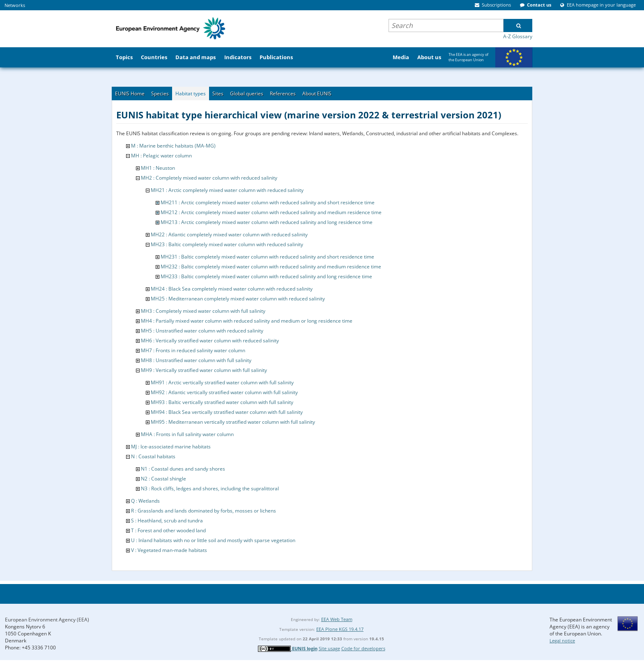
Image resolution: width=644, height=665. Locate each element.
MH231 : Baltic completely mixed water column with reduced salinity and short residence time (267, 257)
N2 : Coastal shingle (163, 479)
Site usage (329, 648)
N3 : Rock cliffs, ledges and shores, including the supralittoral (210, 488)
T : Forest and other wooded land (168, 530)
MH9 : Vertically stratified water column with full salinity (204, 370)
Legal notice (562, 641)
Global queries (247, 94)
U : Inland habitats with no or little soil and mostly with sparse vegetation (213, 540)
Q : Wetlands (145, 501)
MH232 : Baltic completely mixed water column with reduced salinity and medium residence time (271, 267)
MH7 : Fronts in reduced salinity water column (193, 350)
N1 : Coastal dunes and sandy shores (183, 469)
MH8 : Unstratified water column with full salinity (196, 360)
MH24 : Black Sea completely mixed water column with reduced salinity (232, 289)
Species (160, 94)
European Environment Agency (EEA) (47, 620)
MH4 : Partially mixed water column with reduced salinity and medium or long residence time (247, 321)
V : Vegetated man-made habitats (169, 550)
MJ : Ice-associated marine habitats (171, 447)
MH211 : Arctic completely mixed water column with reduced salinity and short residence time (268, 202)
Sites (218, 94)
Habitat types (191, 94)
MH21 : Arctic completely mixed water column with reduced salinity (227, 190)
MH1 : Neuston (158, 168)
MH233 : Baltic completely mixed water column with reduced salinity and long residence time (266, 276)
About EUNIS (317, 94)
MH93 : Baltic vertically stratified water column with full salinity (222, 402)
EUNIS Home (130, 94)
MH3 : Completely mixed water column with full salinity (203, 311)
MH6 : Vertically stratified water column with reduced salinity (210, 341)
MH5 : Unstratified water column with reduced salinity (202, 331)
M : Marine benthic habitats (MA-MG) (173, 146)
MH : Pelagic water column (161, 156)
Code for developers (363, 648)
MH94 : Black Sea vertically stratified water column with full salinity (227, 412)
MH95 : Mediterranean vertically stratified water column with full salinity (233, 422)
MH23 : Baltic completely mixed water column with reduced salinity (227, 244)
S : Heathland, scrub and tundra (167, 521)
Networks (15, 5)
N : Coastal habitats (153, 456)
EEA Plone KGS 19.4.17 (340, 629)
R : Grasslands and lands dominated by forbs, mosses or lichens (204, 511)
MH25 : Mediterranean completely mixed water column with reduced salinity (238, 299)
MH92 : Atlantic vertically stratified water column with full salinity (224, 392)
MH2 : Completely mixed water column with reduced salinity (209, 178)
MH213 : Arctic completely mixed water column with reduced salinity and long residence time (267, 222)
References (283, 94)
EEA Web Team (337, 619)
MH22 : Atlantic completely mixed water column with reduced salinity (229, 234)
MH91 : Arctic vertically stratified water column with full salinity (222, 382)
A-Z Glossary (518, 36)
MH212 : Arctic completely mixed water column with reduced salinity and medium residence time (271, 212)
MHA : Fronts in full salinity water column (187, 434)
